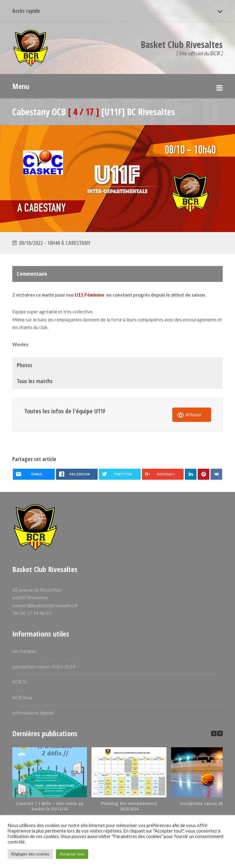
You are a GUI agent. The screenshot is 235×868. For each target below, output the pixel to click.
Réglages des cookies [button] (30, 854)
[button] (220, 733)
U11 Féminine (90, 295)
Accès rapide (26, 11)
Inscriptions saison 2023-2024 (44, 667)
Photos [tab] (25, 365)
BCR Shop (22, 697)
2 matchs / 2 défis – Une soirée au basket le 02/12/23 (50, 806)
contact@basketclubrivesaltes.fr (45, 605)
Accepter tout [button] (72, 854)
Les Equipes (24, 651)
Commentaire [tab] (32, 274)
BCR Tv (20, 682)
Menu (21, 86)
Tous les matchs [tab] (35, 381)
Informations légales (33, 713)
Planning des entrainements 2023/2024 (129, 806)
